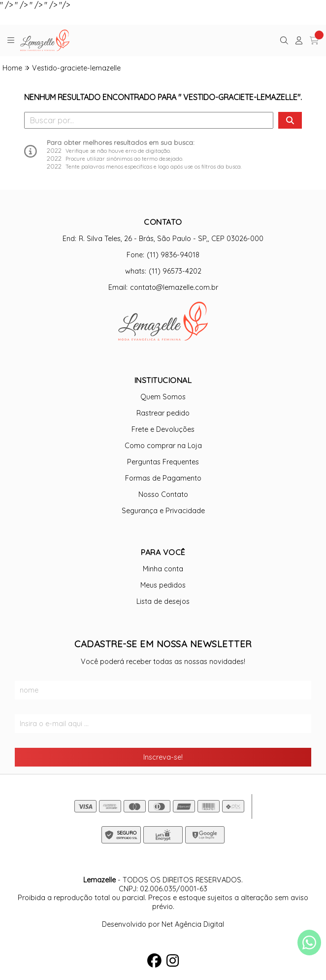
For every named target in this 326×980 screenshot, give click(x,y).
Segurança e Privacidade (163, 511)
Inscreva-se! (163, 757)
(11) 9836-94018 (173, 255)
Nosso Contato (163, 494)
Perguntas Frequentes (163, 462)
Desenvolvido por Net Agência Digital (163, 924)
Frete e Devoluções (163, 429)
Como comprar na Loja (163, 446)
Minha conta (163, 569)
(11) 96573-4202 (175, 271)
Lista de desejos (163, 601)
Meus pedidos (163, 585)
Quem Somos (163, 397)
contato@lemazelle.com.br (174, 287)
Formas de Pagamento (163, 478)
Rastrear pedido (163, 413)
